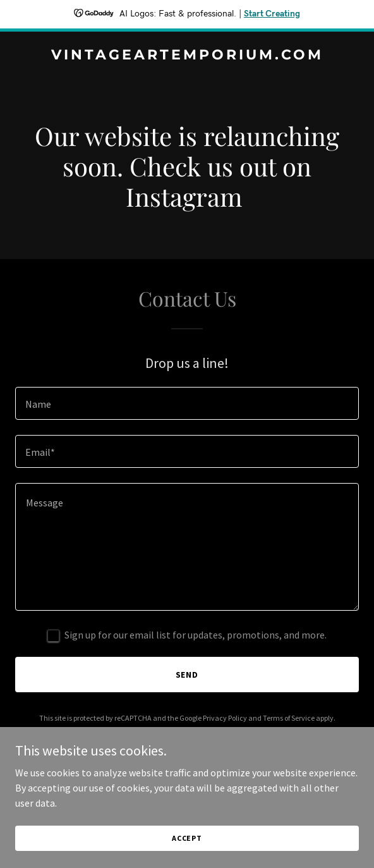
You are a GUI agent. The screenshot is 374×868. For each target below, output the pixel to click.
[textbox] (187, 403)
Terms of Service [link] (289, 718)
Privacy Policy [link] (225, 718)
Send (187, 675)
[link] (187, 56)
